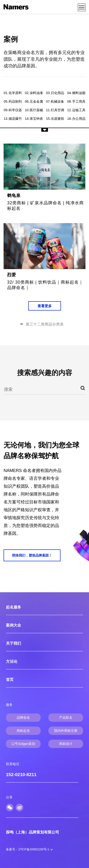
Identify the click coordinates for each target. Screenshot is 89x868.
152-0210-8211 (21, 775)
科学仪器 (13, 110)
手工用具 (76, 101)
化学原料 (13, 93)
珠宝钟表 (34, 119)
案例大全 (14, 625)
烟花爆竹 (13, 119)
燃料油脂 (76, 93)
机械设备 (55, 101)
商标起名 (23, 731)
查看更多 (45, 306)
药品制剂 (13, 101)
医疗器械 (34, 110)
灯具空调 (55, 110)
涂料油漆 (34, 93)
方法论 (12, 661)
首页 (10, 680)
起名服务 (14, 607)
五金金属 (34, 101)
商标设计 (66, 744)
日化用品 (55, 93)
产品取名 (66, 717)
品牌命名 (23, 717)
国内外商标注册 (66, 731)
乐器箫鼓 (55, 119)
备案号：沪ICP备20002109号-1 (28, 849)
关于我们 (14, 643)
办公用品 (76, 119)
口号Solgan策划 (23, 744)
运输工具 (76, 110)
